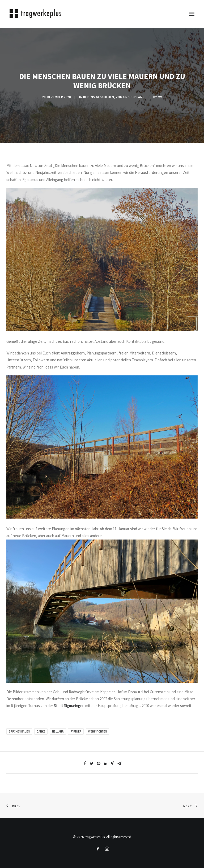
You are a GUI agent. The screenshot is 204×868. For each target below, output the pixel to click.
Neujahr (58, 731)
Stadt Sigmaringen (69, 706)
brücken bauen (19, 731)
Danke (41, 731)
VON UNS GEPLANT (130, 97)
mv (160, 97)
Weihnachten (97, 731)
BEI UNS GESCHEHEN (99, 97)
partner (76, 731)
